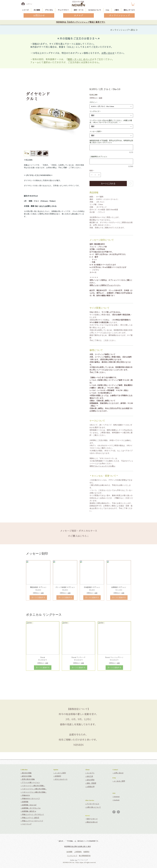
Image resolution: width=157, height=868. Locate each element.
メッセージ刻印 (96, 131)
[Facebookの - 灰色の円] (114, 812)
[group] (78, 580)
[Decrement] (91, 175)
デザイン (93, 102)
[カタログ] (78, 15)
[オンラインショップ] (119, 15)
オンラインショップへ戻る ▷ (124, 30)
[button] (133, 4)
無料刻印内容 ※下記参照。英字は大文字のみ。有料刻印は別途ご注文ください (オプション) (111, 142)
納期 (101, 98)
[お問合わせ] (39, 15)
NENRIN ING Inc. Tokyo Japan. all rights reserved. (79, 862)
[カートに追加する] (38, 598)
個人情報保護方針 (85, 856)
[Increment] (99, 175)
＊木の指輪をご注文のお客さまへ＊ (78, 38)
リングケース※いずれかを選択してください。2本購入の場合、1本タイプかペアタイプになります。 (111, 121)
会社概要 (69, 852)
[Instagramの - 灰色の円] (118, 812)
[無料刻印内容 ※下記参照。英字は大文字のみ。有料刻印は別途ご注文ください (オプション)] (111, 147)
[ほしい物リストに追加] (131, 184)
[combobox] (111, 106)
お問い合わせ (108, 53)
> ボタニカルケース (60, 779)
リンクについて (72, 856)
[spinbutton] (95, 175)
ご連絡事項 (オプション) (98, 157)
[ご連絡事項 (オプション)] (111, 161)
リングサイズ (95, 111)
